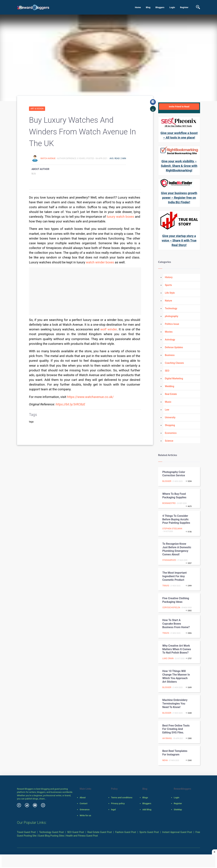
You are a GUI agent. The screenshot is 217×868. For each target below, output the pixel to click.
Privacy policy (118, 803)
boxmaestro (169, 503)
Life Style (170, 293)
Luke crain (168, 658)
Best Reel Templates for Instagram (175, 753)
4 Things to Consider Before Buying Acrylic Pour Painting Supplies (176, 519)
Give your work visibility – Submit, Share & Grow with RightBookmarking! (179, 166)
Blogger (167, 481)
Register (184, 7)
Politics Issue (172, 324)
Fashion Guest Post (126, 832)
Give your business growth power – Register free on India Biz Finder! (179, 198)
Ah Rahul (167, 738)
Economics (171, 433)
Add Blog (147, 810)
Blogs (145, 798)
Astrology (170, 340)
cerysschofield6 (171, 607)
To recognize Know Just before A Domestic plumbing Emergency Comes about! (177, 549)
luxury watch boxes (120, 217)
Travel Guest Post (26, 832)
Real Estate (171, 394)
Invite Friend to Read (179, 107)
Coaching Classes (174, 363)
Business (170, 355)
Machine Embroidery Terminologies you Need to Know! (175, 704)
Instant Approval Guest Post (177, 832)
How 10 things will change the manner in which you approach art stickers (176, 676)
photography (172, 316)
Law (167, 410)
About (83, 798)
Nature (169, 301)
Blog (148, 7)
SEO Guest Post (76, 832)
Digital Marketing (174, 378)
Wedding (170, 386)
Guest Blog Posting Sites (51, 836)
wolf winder (109, 329)
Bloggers (160, 7)
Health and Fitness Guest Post (82, 836)
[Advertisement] (85, 291)
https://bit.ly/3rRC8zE (71, 404)
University (170, 417)
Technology (171, 308)
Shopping (170, 425)
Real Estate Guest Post (100, 832)
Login (172, 7)
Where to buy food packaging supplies (174, 496)
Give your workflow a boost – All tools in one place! (179, 135)
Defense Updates (174, 347)
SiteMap (178, 810)
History (169, 277)
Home (138, 7)
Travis (166, 586)
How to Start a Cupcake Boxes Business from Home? (176, 624)
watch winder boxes (100, 262)
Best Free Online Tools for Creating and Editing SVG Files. (176, 729)
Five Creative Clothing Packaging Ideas (176, 600)
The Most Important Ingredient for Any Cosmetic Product (175, 576)
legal (113, 810)
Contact (84, 803)
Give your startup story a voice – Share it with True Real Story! (179, 240)
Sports (168, 285)
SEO (167, 371)
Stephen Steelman (172, 529)
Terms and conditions (122, 798)
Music (168, 402)
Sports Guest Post (149, 832)
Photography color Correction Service (174, 474)
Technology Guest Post (51, 832)
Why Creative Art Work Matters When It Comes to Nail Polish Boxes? (177, 649)
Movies (169, 332)
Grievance (85, 810)
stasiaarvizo (169, 560)
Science (169, 441)
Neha (165, 760)
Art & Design (37, 109)
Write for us (85, 815)
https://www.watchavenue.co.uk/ (90, 397)
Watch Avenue (48, 158)
